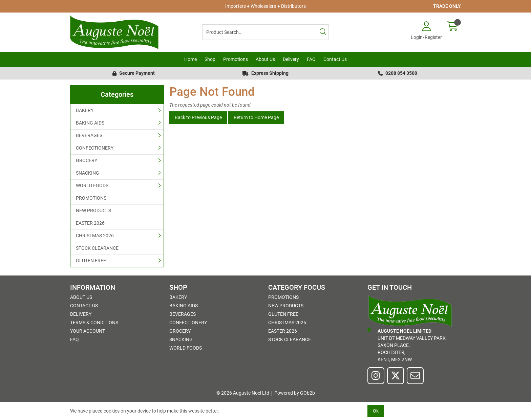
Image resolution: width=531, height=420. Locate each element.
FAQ (311, 59)
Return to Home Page (256, 117)
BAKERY (85, 110)
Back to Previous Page (198, 117)
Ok (376, 411)
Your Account (88, 331)
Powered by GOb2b (295, 393)
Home (190, 59)
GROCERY (87, 160)
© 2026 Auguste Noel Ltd (243, 393)
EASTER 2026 (90, 223)
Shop (210, 59)
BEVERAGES (89, 135)
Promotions (236, 59)
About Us (265, 59)
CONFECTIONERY (95, 148)
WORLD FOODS (92, 185)
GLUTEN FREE (91, 261)
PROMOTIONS (91, 198)
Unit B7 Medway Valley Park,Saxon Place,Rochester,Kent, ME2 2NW (407, 345)
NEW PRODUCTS (93, 211)
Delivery (291, 59)
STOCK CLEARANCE (97, 248)
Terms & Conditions (94, 323)
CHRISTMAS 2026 (95, 236)
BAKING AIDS (90, 123)
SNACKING (88, 173)
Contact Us (335, 59)
